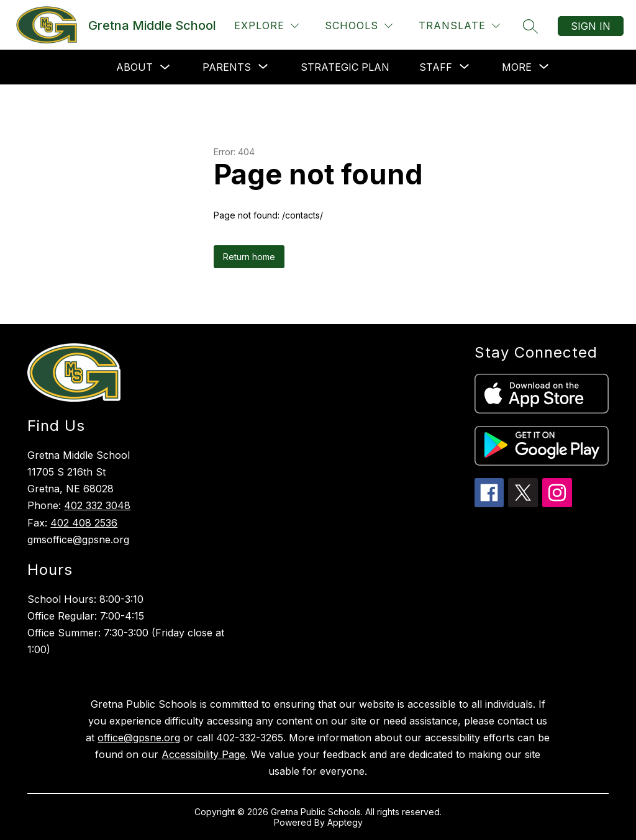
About (134, 67)
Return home (249, 257)
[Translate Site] (459, 26)
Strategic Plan (345, 67)
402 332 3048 (97, 505)
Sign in (591, 26)
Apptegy (345, 822)
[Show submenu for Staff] (436, 67)
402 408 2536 (84, 523)
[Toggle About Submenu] (165, 67)
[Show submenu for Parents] (227, 67)
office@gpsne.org (139, 738)
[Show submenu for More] (517, 67)
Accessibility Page (203, 754)
